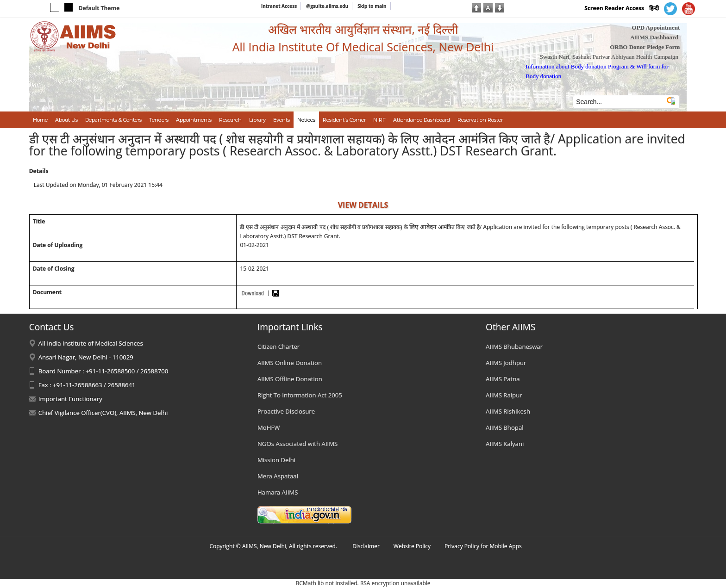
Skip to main (372, 6)
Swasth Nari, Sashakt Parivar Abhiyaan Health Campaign (609, 57)
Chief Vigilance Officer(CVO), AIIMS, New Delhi (103, 413)
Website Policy (412, 546)
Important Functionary (70, 399)
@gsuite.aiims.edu (327, 6)
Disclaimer (366, 546)
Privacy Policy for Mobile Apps (483, 546)
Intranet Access (279, 6)
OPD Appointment (656, 28)
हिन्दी (654, 8)
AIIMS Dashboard (654, 37)
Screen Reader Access (614, 8)
